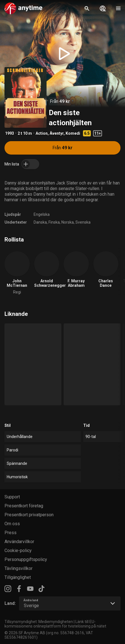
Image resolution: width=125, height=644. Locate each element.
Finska (54, 222)
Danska (40, 222)
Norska (68, 222)
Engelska (42, 214)
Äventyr (57, 133)
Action (42, 133)
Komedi (73, 133)
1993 (10, 133)
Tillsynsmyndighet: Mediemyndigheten (39, 622)
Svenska (83, 222)
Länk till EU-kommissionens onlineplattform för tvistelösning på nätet (55, 624)
